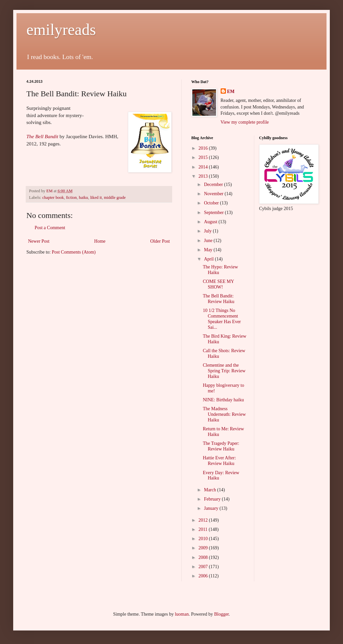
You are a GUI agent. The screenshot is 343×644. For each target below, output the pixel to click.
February (213, 499)
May (209, 250)
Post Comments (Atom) (74, 252)
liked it (96, 198)
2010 (204, 539)
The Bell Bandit (42, 136)
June (209, 241)
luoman (182, 614)
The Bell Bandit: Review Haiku (218, 299)
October (212, 203)
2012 (204, 520)
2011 (204, 529)
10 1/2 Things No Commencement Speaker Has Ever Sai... (222, 319)
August (211, 222)
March (210, 490)
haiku (83, 198)
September (214, 213)
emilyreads (61, 30)
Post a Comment (50, 228)
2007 (204, 567)
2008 (204, 557)
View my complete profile (245, 122)
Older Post (160, 241)
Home (100, 241)
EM (231, 92)
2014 (204, 167)
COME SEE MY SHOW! (218, 284)
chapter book (53, 198)
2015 (204, 157)
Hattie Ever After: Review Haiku (219, 461)
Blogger (221, 614)
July (208, 231)
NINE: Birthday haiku (223, 400)
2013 (204, 176)
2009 (204, 548)
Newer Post (39, 241)
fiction (71, 198)
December (214, 184)
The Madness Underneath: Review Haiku (224, 414)
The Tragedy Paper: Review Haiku (221, 446)
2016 (204, 148)
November (214, 194)
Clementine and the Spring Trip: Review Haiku (224, 371)
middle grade (115, 198)
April (209, 259)
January (212, 508)
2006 (204, 576)
